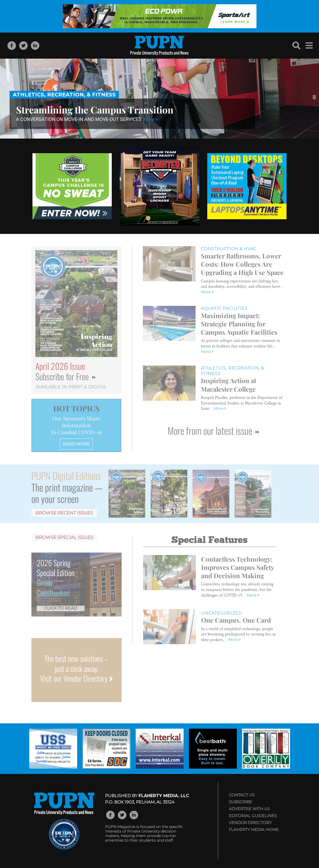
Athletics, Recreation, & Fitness (64, 95)
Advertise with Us (249, 809)
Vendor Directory (250, 823)
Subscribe (241, 802)
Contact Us (242, 795)
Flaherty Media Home (254, 830)
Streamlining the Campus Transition (95, 110)
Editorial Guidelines (253, 816)
